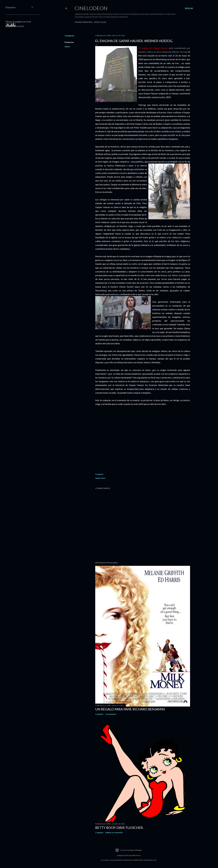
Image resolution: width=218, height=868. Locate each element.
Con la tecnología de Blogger (129, 850)
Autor (67, 46)
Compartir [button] (70, 36)
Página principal (84, 22)
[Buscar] (189, 8)
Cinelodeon (91, 8)
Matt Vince (136, 855)
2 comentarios (111, 714)
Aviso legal (100, 22)
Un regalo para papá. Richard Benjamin (130, 709)
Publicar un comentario (114, 833)
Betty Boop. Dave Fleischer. (119, 828)
